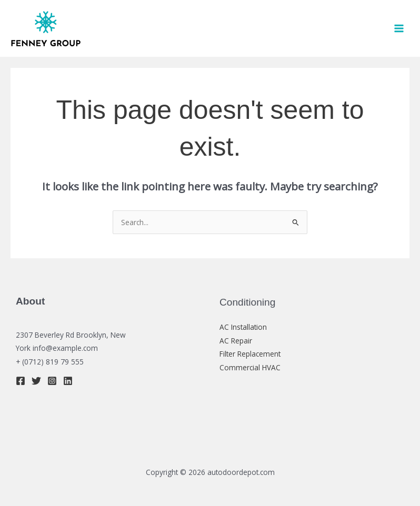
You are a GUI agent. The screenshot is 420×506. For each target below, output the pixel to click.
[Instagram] (52, 381)
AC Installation (243, 327)
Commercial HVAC (250, 367)
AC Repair (236, 341)
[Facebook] (21, 381)
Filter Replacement (250, 354)
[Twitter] (36, 381)
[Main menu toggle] (399, 29)
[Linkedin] (68, 381)
